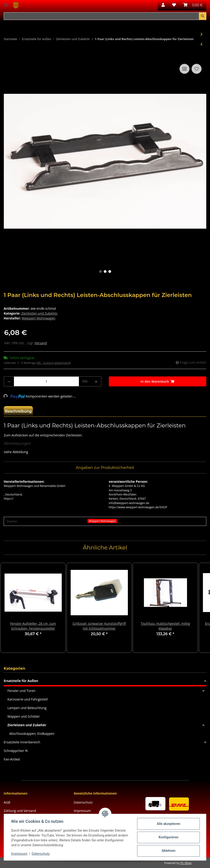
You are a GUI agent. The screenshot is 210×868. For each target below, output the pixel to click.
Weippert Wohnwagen (102, 521)
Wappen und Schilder (24, 716)
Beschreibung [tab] (18, 411)
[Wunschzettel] (174, 5)
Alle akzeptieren (168, 824)
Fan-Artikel (12, 759)
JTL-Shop (186, 863)
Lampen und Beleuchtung (27, 708)
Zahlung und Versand (20, 811)
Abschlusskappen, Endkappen (32, 734)
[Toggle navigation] (6, 3)
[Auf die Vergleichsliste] (184, 69)
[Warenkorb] (193, 5)
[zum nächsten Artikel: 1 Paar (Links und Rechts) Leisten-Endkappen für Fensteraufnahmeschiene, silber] (202, 34)
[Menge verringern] (9, 381)
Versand (41, 343)
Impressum (19, 854)
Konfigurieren (168, 837)
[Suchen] (101, 16)
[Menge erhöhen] (96, 381)
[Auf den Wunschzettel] (197, 69)
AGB (7, 802)
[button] (163, 5)
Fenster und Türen (21, 691)
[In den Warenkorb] (7, 57)
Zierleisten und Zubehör (39, 313)
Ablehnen (168, 851)
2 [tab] (105, 271)
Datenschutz (83, 802)
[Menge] (46, 381)
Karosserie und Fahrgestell (27, 699)
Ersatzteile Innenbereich (22, 742)
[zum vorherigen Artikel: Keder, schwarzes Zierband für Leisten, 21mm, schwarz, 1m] (202, 44)
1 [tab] (100, 271)
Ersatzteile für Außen (21, 681)
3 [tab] (110, 271)
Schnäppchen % (16, 751)
